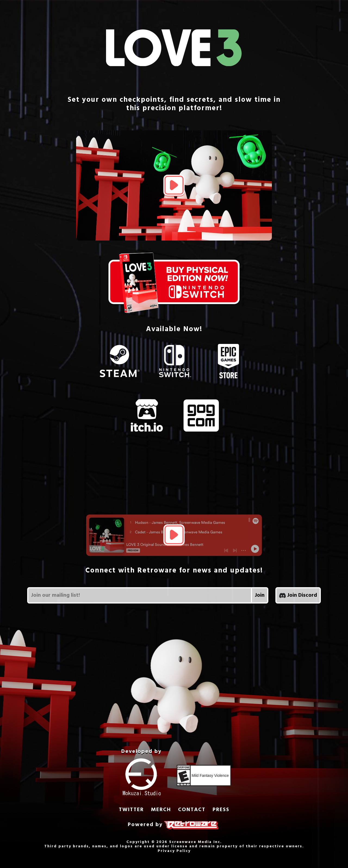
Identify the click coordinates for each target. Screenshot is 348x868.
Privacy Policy (174, 851)
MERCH (161, 810)
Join (260, 595)
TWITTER (131, 810)
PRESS (221, 810)
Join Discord (298, 595)
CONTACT (192, 810)
